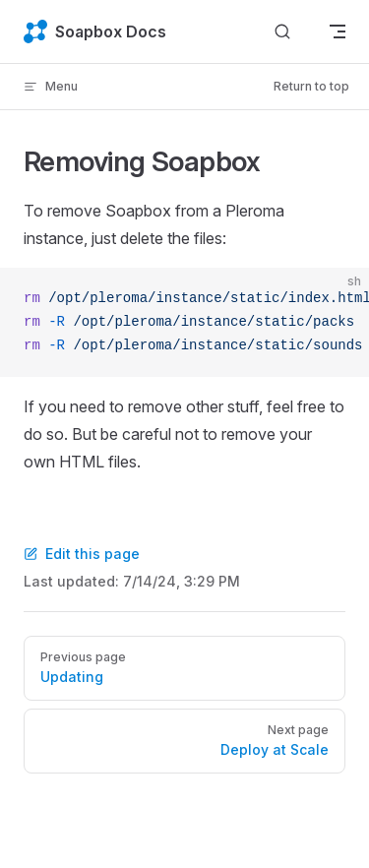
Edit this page (82, 554)
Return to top (311, 86)
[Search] (282, 32)
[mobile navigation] (338, 31)
